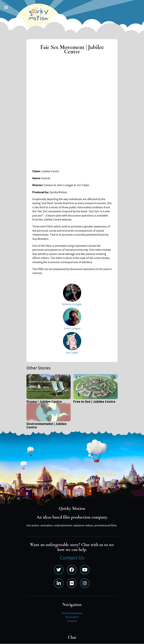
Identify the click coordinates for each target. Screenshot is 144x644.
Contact (72, 621)
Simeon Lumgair (72, 304)
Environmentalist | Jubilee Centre (47, 426)
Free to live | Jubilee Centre (94, 402)
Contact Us (72, 558)
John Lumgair (72, 328)
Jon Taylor (72, 353)
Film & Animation (72, 613)
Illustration (72, 617)
